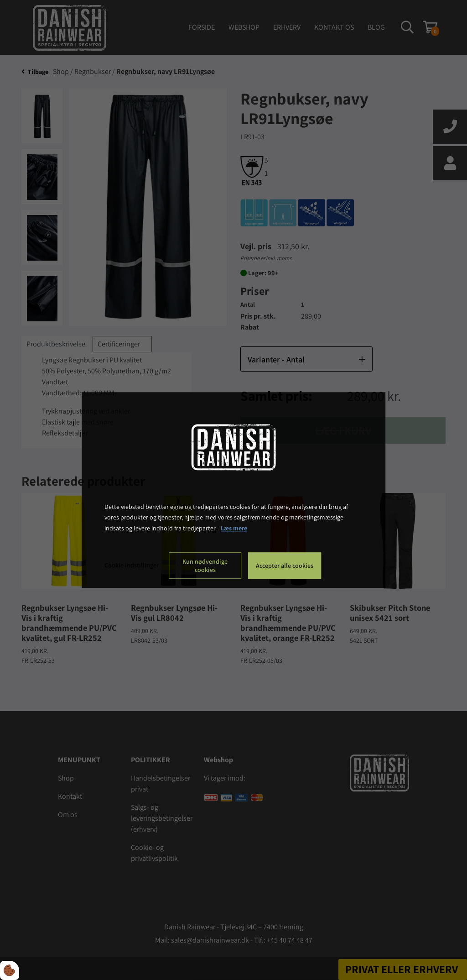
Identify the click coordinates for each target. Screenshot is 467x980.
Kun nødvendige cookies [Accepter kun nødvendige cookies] (205, 566)
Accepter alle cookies (285, 566)
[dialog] (233, 490)
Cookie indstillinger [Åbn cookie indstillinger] (132, 565)
